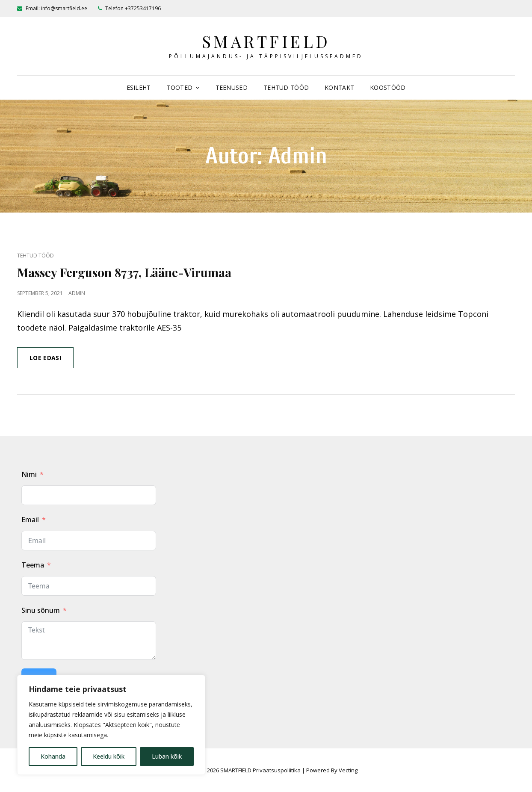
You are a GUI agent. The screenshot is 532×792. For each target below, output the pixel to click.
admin (77, 293)
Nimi (29, 474)
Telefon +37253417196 (129, 8)
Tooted (180, 87)
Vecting (348, 770)
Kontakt (339, 87)
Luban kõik (167, 756)
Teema (33, 565)
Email (30, 520)
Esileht (139, 87)
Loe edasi (52, 361)
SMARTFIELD (266, 41)
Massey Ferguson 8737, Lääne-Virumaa (124, 272)
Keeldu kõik (109, 756)
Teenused (232, 87)
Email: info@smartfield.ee (52, 8)
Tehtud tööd (286, 87)
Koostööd (388, 87)
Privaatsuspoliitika (277, 770)
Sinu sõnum (41, 610)
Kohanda (53, 756)
